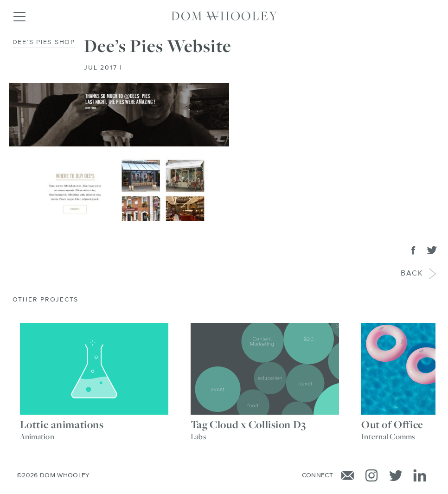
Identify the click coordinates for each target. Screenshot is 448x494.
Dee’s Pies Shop (44, 42)
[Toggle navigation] (19, 16)
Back (413, 274)
